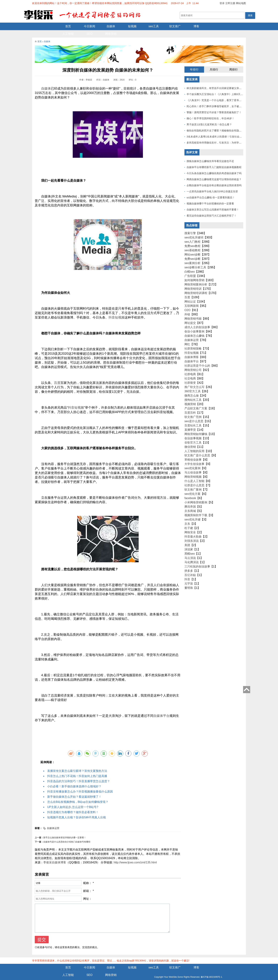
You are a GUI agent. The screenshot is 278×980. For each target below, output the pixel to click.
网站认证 (190, 295)
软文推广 (150, 26)
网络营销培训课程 (196, 286)
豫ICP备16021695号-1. (162, 970)
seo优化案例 (192, 461)
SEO (214, 26)
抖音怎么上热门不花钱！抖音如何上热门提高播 (77, 769)
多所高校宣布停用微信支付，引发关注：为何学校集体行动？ (220, 136)
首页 (43, 26)
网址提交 (190, 316)
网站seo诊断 (192, 248)
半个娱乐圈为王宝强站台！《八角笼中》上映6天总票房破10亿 (221, 87)
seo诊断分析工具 (195, 260)
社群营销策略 (193, 342)
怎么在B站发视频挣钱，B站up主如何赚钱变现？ (78, 795)
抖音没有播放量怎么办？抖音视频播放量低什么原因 (80, 785)
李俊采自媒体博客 (55, 855)
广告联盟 (190, 269)
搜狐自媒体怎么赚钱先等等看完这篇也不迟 (210, 154)
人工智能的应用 (194, 444)
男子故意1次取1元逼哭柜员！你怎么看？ (209, 118)
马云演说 (190, 551)
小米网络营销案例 (196, 495)
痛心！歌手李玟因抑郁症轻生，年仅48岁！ (210, 111)
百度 (57, 376)
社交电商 (190, 372)
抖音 (71, 401)
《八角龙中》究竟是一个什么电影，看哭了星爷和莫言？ (218, 93)
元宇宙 (189, 577)
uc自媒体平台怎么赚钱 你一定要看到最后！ (211, 191)
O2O (187, 303)
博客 (171, 26)
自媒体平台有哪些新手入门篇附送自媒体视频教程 (214, 160)
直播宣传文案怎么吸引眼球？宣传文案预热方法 (77, 764)
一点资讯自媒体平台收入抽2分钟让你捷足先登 (212, 184)
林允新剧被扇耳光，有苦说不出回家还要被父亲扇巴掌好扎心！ (222, 81)
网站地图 (241, 3)
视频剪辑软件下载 (196, 508)
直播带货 (190, 423)
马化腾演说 (192, 555)
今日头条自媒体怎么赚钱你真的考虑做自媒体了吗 (214, 166)
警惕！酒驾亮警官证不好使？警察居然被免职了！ (214, 105)
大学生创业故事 (194, 457)
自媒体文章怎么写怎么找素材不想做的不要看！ (213, 203)
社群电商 (190, 367)
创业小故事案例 (194, 325)
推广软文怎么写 (194, 380)
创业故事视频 (193, 431)
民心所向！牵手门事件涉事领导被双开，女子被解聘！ (217, 99)
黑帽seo (190, 547)
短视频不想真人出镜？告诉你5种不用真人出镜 (77, 810)
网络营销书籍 (193, 312)
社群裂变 (190, 376)
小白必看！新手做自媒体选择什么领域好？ (74, 779)
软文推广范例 (193, 410)
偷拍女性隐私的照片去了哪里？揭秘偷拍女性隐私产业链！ (219, 124)
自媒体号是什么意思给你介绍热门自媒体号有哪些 (67, 835)
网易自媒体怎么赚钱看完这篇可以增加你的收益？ (214, 172)
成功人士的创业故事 (197, 320)
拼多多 (189, 564)
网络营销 (235, 26)
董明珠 (189, 581)
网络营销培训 (193, 282)
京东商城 (190, 504)
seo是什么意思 (194, 414)
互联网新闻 (192, 299)
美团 (187, 538)
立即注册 (230, 3)
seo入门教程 (192, 235)
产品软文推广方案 (196, 401)
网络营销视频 (193, 470)
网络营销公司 (193, 363)
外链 (187, 307)
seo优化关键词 (194, 230)
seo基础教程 (192, 243)
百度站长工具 (193, 419)
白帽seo (190, 265)
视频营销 (190, 397)
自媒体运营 (53, 821)
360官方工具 (193, 384)
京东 (187, 517)
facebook (190, 491)
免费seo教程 (192, 239)
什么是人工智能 (194, 474)
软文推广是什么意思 (197, 448)
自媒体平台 (161, 709)
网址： (87, 892)
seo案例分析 (192, 256)
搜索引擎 (190, 226)
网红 (187, 337)
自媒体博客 (192, 350)
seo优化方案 (192, 487)
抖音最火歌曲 (193, 530)
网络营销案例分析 (196, 277)
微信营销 (190, 440)
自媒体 (86, 26)
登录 (222, 3)
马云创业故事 (193, 466)
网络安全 (190, 525)
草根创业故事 (193, 453)
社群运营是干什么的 (197, 359)
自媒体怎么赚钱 (194, 329)
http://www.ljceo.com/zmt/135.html (135, 855)
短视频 (107, 26)
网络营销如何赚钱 (196, 427)
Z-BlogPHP (139, 974)
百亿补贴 (190, 568)
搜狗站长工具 (193, 393)
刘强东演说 (192, 534)
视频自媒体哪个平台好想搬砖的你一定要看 (210, 197)
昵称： (87, 876)
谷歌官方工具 (193, 436)
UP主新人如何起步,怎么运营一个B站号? (73, 800)
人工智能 (192, 26)
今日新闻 (64, 26)
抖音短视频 (117, 311)
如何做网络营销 (194, 273)
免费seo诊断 (192, 252)
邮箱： (87, 884)
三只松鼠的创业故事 (197, 560)
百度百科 (190, 406)
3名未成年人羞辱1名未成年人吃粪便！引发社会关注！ (217, 130)
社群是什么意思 (194, 478)
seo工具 (128, 26)
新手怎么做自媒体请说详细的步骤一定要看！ (65, 831)
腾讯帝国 (190, 500)
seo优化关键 (192, 513)
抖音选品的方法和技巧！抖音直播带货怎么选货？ (79, 774)
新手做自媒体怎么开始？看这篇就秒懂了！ (74, 790)
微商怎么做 (192, 389)
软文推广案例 (193, 483)
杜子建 (189, 521)
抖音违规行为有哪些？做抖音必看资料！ (73, 805)
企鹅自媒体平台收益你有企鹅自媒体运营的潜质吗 (214, 178)
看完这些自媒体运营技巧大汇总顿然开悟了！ (212, 209)
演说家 (189, 542)
